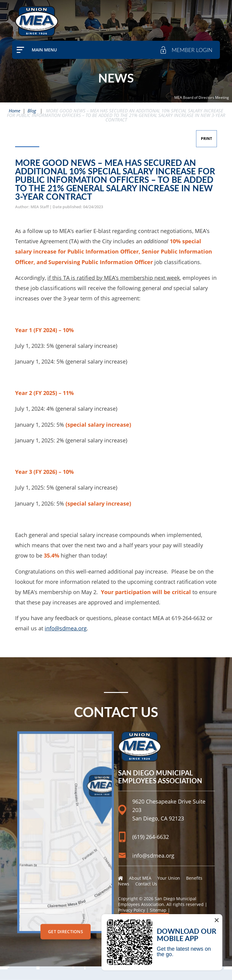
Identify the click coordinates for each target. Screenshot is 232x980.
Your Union (169, 878)
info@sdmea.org (66, 628)
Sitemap (158, 910)
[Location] (167, 796)
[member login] (186, 50)
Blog (32, 111)
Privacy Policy (132, 910)
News (124, 884)
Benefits (194, 878)
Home (14, 111)
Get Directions (66, 931)
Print (206, 139)
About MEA (140, 878)
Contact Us (146, 884)
